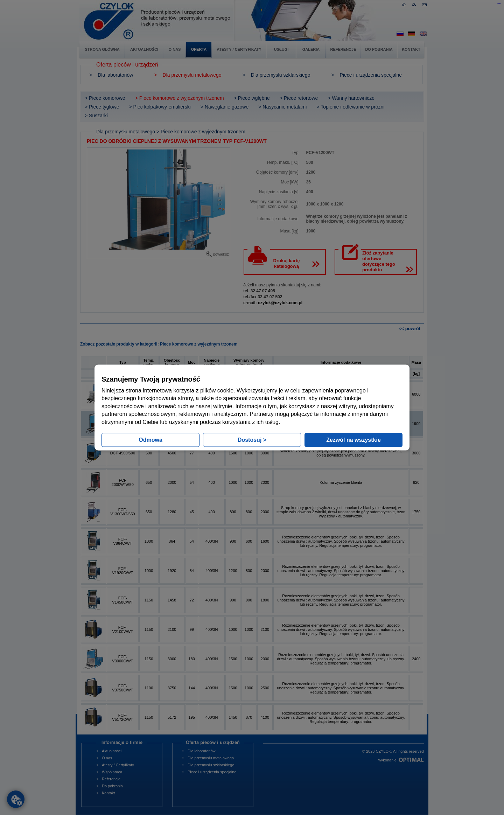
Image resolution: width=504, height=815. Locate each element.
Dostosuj (252, 440)
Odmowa (150, 440)
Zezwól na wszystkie (353, 440)
